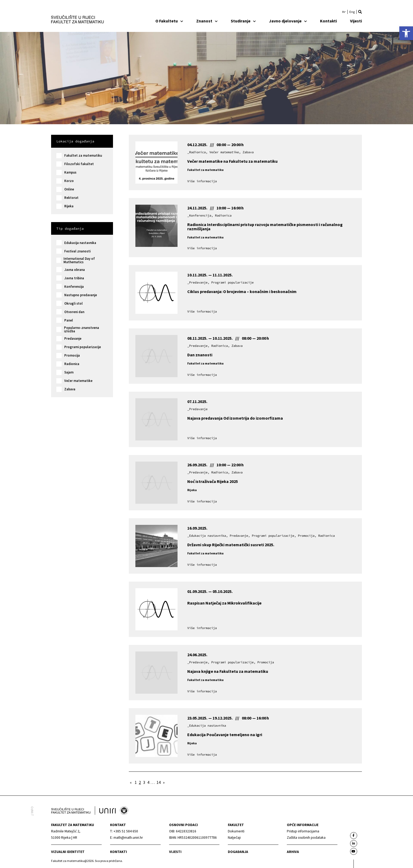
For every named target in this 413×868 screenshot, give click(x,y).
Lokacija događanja (75, 141)
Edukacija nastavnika (80, 243)
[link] (406, 33)
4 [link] (148, 782)
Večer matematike (78, 381)
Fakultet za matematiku (83, 155)
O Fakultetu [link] (169, 21)
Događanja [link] (238, 852)
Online (69, 189)
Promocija (72, 355)
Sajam (69, 372)
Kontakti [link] (328, 21)
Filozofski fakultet (79, 164)
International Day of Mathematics (79, 260)
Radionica (72, 364)
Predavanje (73, 339)
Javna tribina (74, 278)
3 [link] (144, 782)
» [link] (164, 782)
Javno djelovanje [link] (288, 21)
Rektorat (71, 198)
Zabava (70, 389)
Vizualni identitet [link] (68, 852)
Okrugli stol (73, 303)
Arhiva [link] (293, 852)
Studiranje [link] (243, 21)
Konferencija (74, 287)
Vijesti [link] (356, 21)
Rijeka (69, 206)
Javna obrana (75, 270)
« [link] (131, 782)
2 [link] (140, 782)
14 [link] (159, 782)
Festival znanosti (77, 251)
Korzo (69, 181)
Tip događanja (70, 228)
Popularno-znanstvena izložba (82, 329)
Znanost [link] (207, 21)
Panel (69, 320)
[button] (360, 12)
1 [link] (136, 782)
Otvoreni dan (74, 312)
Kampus (70, 172)
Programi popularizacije (83, 347)
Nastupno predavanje (81, 295)
